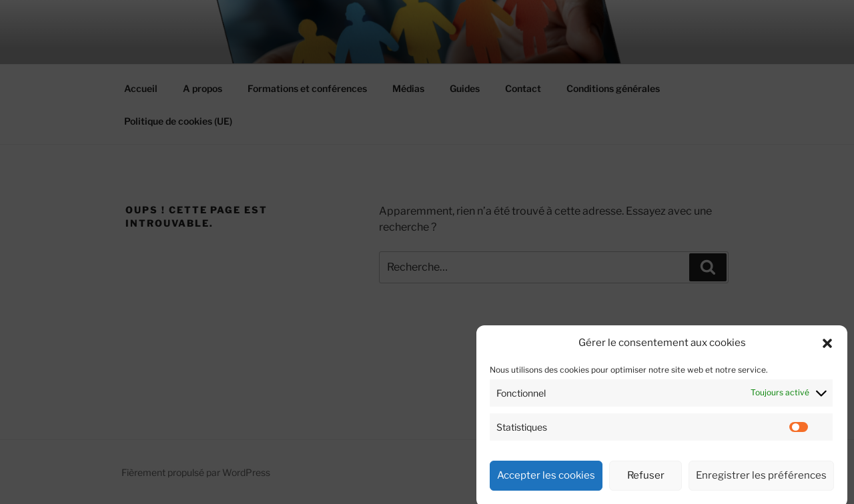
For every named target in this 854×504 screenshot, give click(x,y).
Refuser (646, 485)
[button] (827, 353)
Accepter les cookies (546, 485)
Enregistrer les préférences (761, 485)
